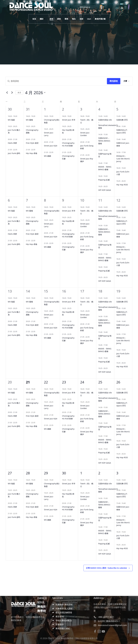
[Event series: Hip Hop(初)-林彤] (73, 126)
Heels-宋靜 (12, 143)
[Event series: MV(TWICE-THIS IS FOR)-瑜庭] (18, 116)
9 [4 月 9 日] (63, 200)
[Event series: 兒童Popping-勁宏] (109, 150)
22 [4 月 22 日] (46, 382)
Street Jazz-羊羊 (69, 120)
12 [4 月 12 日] (118, 200)
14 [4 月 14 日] (28, 291)
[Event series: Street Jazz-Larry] (55, 129)
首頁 (34, 19)
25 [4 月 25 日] (100, 382)
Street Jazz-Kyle (51, 146)
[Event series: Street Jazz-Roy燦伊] (91, 155)
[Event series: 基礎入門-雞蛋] (109, 186)
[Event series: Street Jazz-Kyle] (55, 142)
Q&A (89, 19)
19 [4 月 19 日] (118, 291)
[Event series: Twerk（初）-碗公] (91, 116)
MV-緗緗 (47, 156)
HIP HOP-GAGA (105, 190)
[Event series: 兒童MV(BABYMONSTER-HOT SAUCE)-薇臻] (109, 134)
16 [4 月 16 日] (64, 291)
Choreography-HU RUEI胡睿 (68, 144)
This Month (19, 93)
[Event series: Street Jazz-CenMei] (91, 129)
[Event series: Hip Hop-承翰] (36, 150)
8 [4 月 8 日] (45, 200)
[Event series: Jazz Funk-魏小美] (18, 126)
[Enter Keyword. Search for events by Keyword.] (56, 81)
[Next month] (12, 92)
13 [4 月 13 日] (10, 291)
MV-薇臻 (29, 120)
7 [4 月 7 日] (27, 200)
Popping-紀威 (104, 180)
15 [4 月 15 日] (46, 291)
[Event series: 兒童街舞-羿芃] (127, 116)
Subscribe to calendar (107, 568)
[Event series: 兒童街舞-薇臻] (109, 116)
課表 (51, 19)
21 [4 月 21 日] (28, 382)
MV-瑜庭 (11, 120)
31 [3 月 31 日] (28, 109)
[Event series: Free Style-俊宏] (36, 139)
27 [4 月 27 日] (10, 473)
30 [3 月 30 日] (10, 109)
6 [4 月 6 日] (9, 200)
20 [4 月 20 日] (10, 382)
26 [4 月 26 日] (118, 382)
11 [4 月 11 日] (100, 200)
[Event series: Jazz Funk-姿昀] (18, 150)
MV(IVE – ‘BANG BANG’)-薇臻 (105, 168)
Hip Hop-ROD (122, 185)
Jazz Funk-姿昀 (14, 153)
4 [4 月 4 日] (99, 109)
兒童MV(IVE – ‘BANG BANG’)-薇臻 (104, 141)
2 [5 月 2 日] (99, 473)
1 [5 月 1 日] (81, 473)
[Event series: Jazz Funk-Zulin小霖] (127, 168)
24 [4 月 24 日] (82, 382)
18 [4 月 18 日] (100, 291)
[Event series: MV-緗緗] (55, 152)
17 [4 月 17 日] (82, 291)
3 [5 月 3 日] (117, 473)
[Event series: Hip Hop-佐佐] (73, 116)
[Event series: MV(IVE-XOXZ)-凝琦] (109, 163)
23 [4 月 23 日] (64, 382)
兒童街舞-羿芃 (122, 120)
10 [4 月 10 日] (82, 200)
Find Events (114, 81)
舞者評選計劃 (100, 19)
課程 (59, 19)
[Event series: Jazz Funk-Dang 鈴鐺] (91, 142)
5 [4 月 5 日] (117, 109)
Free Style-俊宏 (32, 143)
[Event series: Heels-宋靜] (18, 139)
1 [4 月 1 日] (45, 109)
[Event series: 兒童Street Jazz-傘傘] (127, 139)
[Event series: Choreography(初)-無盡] (55, 116)
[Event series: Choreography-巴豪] (73, 152)
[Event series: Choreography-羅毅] (36, 126)
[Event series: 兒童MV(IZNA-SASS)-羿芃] (127, 126)
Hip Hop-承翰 (32, 153)
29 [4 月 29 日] (46, 473)
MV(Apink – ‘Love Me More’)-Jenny (123, 159)
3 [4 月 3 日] (81, 109)
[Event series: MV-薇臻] (36, 116)
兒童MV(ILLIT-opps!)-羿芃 (122, 131)
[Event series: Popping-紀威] (109, 176)
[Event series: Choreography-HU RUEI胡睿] (73, 139)
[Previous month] (7, 92)
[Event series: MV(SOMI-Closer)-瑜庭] (127, 152)
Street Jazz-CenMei (85, 134)
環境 (66, 19)
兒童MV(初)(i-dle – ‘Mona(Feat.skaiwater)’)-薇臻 (108, 124)
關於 (43, 19)
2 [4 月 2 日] (63, 109)
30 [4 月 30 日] (64, 473)
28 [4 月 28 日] (28, 473)
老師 (81, 19)
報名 (74, 19)
